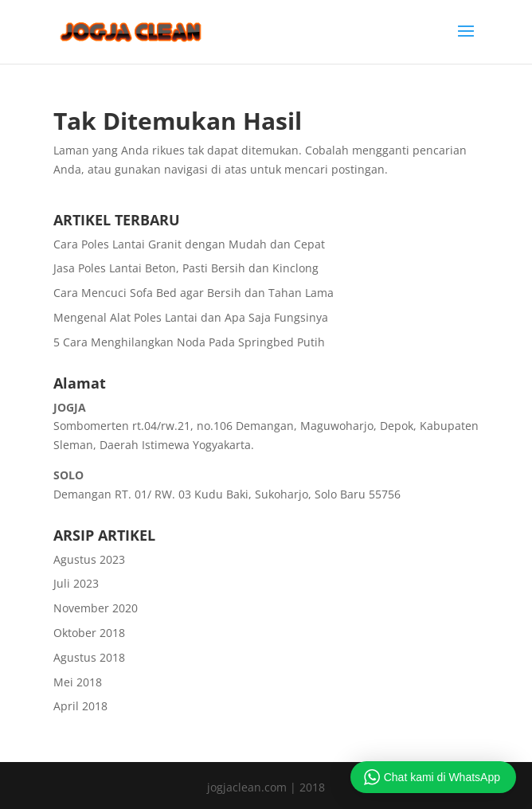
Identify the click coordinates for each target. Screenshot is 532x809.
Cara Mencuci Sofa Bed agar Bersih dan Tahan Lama (194, 293)
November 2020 (96, 608)
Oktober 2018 (89, 633)
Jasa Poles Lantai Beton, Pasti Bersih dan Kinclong (186, 268)
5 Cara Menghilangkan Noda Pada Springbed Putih (189, 342)
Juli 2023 (76, 583)
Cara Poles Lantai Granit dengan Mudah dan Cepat (189, 244)
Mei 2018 (78, 682)
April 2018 (80, 706)
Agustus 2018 (89, 657)
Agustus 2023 (89, 559)
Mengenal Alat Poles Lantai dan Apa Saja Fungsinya (191, 317)
